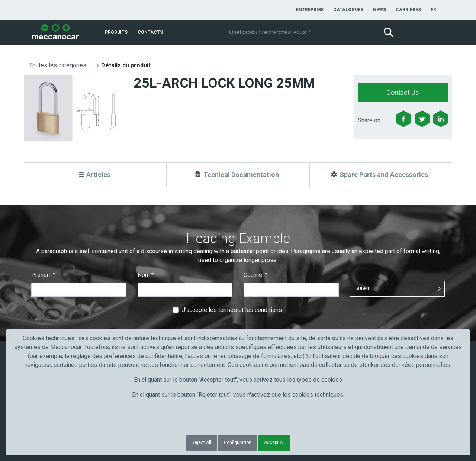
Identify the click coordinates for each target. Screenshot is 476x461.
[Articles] (95, 175)
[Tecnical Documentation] (238, 175)
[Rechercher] (301, 32)
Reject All (201, 442)
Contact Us (403, 92)
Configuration (238, 442)
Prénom (43, 275)
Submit (364, 288)
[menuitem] (310, 10)
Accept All (274, 442)
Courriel (255, 275)
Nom (146, 275)
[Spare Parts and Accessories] (381, 175)
